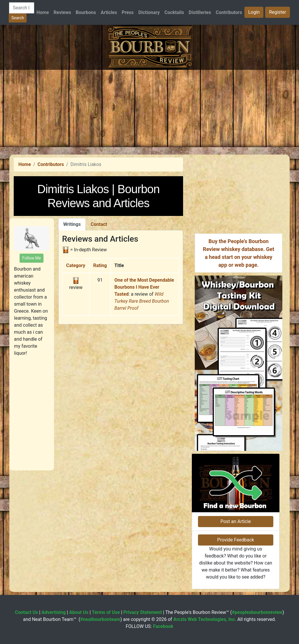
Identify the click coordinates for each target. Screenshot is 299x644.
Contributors (229, 12)
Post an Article (236, 521)
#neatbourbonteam (100, 619)
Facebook (163, 626)
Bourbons (86, 12)
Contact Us (26, 612)
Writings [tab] (72, 224)
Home (43, 12)
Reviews (62, 12)
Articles (109, 12)
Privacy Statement (142, 612)
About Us (79, 612)
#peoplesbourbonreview (257, 612)
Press (128, 12)
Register (278, 12)
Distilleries (200, 12)
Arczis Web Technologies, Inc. (205, 619)
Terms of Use (106, 612)
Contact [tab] (99, 224)
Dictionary (149, 12)
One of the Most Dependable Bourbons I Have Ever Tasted (144, 287)
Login (254, 12)
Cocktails (174, 12)
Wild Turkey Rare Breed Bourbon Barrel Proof (142, 301)
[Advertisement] (149, 111)
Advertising (54, 612)
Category (76, 265)
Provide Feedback (236, 540)
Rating (100, 265)
